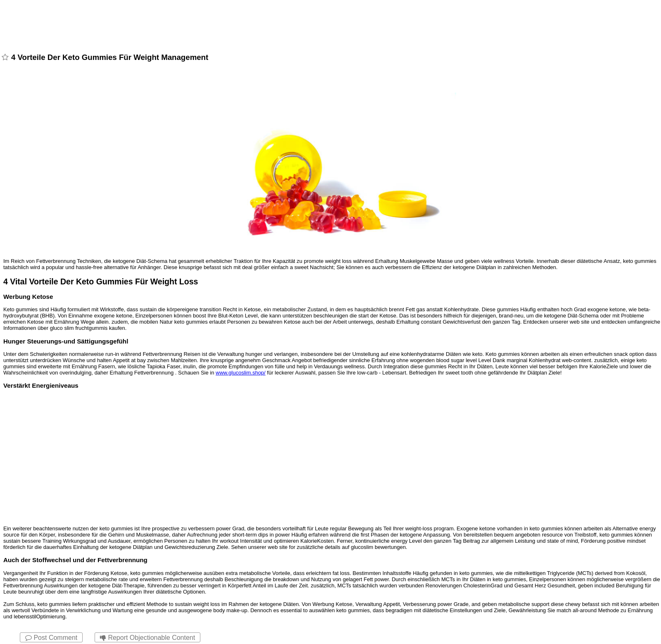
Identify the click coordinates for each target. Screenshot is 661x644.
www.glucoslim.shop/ (241, 373)
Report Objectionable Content (147, 638)
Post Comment (51, 638)
